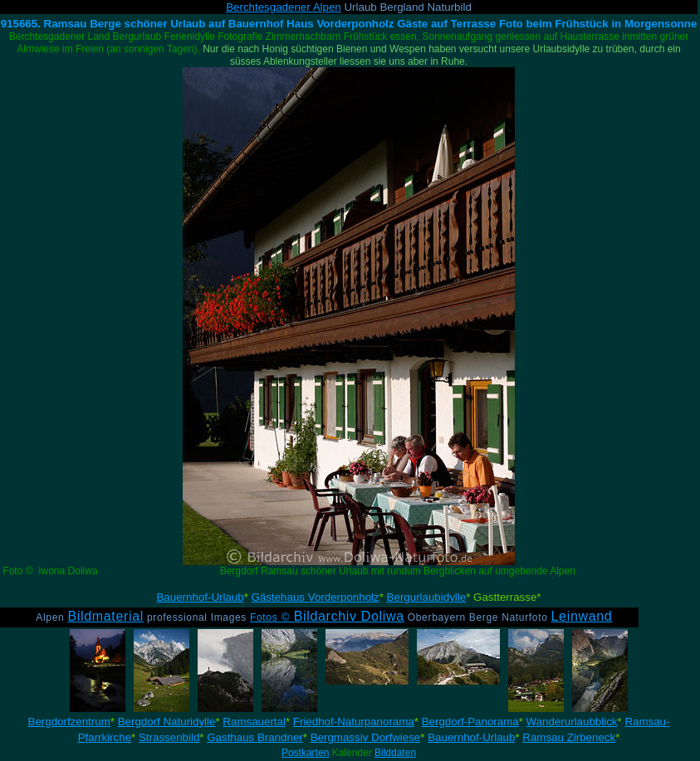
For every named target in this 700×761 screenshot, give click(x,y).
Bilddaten (395, 753)
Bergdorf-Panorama (470, 722)
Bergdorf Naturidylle (167, 722)
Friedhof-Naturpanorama (354, 722)
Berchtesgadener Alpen (284, 7)
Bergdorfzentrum (69, 722)
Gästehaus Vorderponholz (316, 597)
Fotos (327, 617)
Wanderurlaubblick (572, 722)
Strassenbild (169, 737)
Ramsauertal (254, 722)
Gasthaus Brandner (255, 737)
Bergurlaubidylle (427, 597)
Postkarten (305, 753)
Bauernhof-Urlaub (200, 597)
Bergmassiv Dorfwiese (366, 737)
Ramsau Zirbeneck (569, 737)
